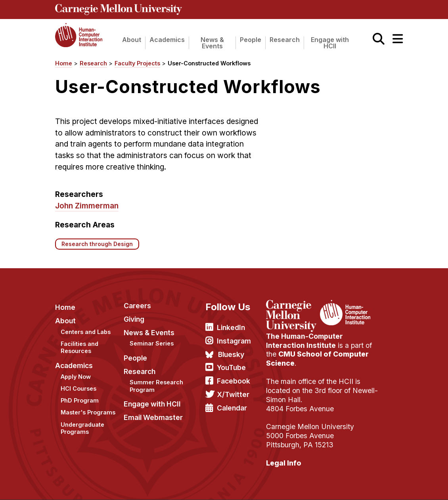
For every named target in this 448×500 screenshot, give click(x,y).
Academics (167, 40)
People (251, 40)
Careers (137, 306)
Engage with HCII (330, 43)
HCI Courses (78, 388)
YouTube (231, 367)
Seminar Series (152, 343)
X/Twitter (233, 394)
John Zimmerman (87, 206)
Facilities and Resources (79, 347)
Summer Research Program (156, 386)
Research (285, 40)
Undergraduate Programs (82, 428)
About (132, 40)
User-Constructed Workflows (209, 63)
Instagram (234, 341)
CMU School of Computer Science (317, 359)
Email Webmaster (153, 417)
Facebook (234, 381)
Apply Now (76, 377)
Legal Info (284, 463)
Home (64, 63)
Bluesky (231, 354)
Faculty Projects (137, 63)
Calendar (232, 408)
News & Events (212, 43)
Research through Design (97, 244)
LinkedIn (231, 327)
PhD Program (80, 400)
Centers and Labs (86, 332)
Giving (134, 319)
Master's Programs (88, 412)
